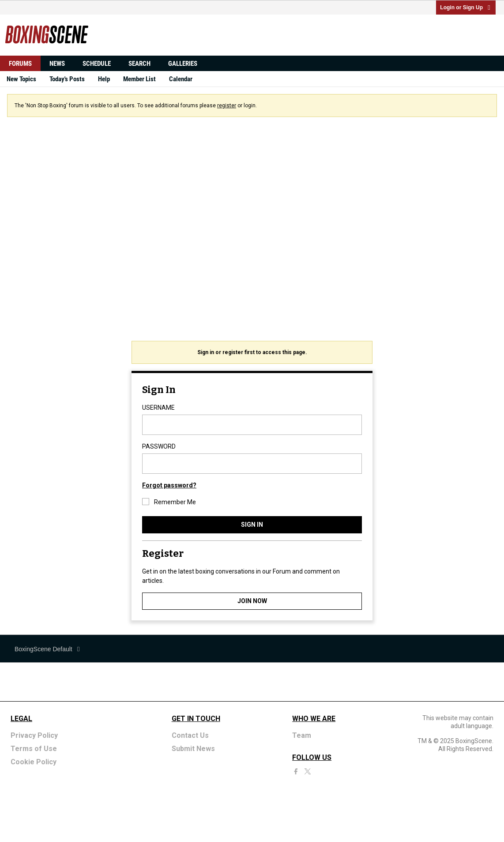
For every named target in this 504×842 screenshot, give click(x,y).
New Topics (21, 79)
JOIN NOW (252, 601)
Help (104, 79)
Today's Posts (67, 79)
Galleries (183, 64)
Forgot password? (169, 485)
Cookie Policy (34, 762)
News (57, 64)
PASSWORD (159, 446)
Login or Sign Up (466, 8)
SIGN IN (252, 525)
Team (302, 735)
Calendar (181, 79)
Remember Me (169, 502)
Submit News (193, 749)
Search (139, 64)
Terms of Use (34, 749)
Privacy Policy (34, 735)
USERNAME (158, 408)
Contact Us (190, 735)
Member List (139, 79)
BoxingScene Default (48, 649)
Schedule (97, 64)
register (227, 106)
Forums (20, 64)
